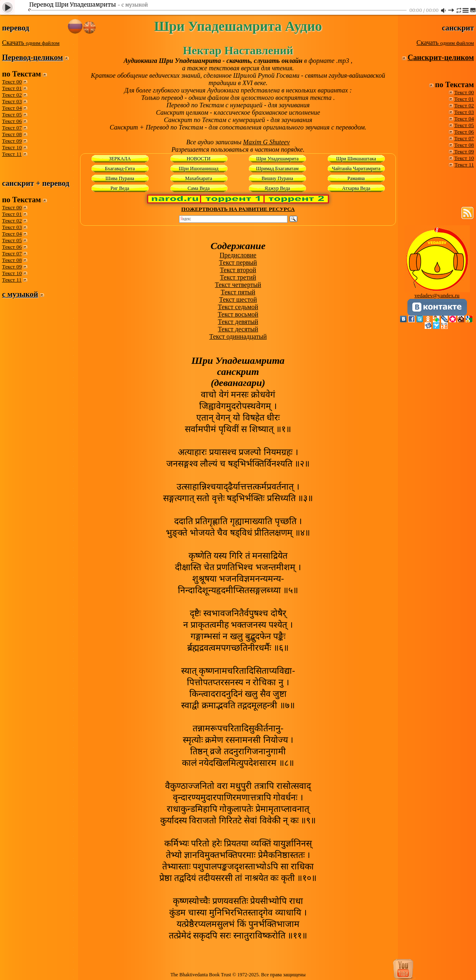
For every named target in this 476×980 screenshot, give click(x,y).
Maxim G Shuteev (267, 142)
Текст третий (238, 277)
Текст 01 (12, 88)
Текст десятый (238, 329)
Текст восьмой (238, 314)
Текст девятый (238, 322)
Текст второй (238, 270)
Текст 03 (12, 101)
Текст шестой (238, 299)
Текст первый (238, 262)
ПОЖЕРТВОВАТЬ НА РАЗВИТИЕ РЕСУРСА (238, 209)
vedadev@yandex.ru (437, 295)
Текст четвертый (238, 285)
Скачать (31, 43)
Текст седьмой (238, 307)
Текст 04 (12, 108)
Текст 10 (12, 147)
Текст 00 (12, 82)
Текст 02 (12, 95)
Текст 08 (12, 134)
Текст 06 (12, 121)
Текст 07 (12, 128)
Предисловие (238, 255)
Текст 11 (12, 154)
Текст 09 (12, 141)
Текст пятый (238, 292)
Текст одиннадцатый (238, 336)
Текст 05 (12, 114)
